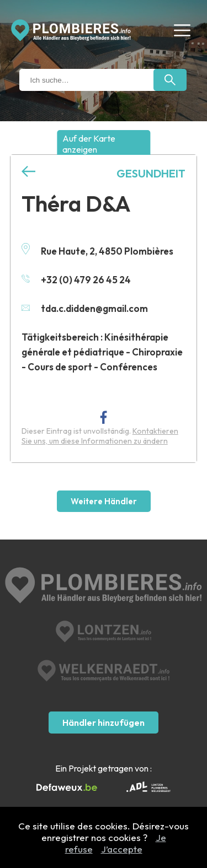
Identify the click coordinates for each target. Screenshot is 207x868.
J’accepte (122, 849)
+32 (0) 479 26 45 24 (76, 280)
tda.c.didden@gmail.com (85, 308)
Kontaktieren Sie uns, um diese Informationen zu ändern (100, 436)
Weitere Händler (104, 501)
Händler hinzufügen (104, 723)
